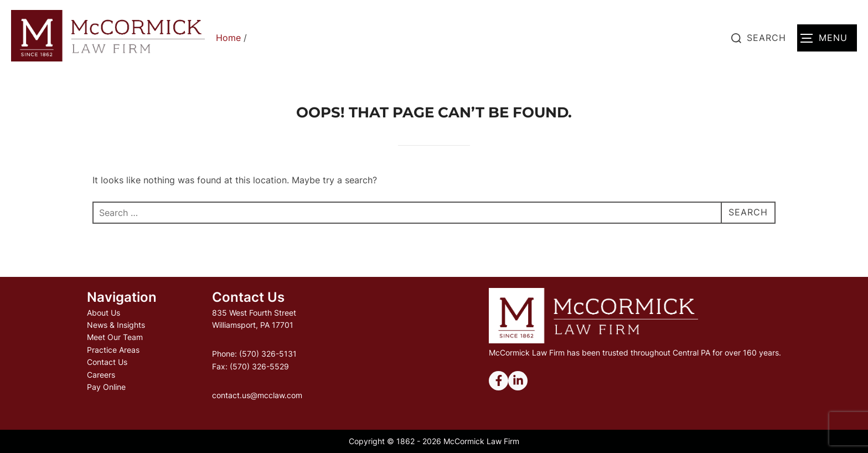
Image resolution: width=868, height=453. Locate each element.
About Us (104, 313)
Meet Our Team (115, 337)
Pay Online (106, 387)
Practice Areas (113, 350)
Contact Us (107, 362)
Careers (101, 375)
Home (228, 38)
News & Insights (116, 325)
